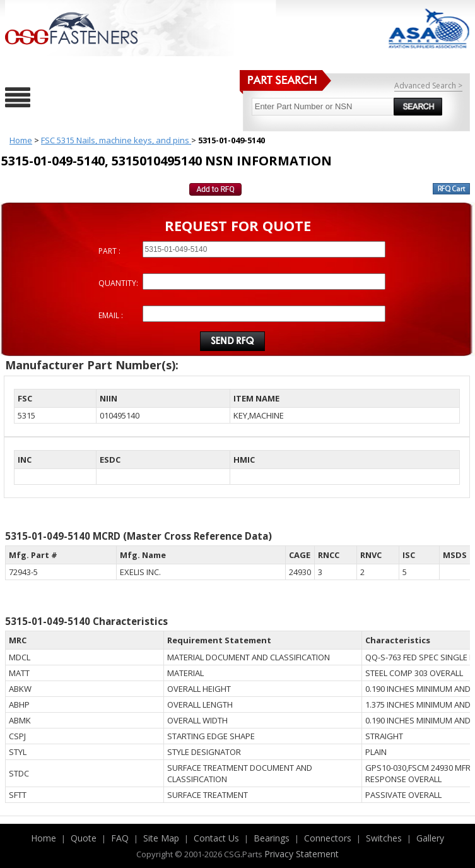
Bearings (272, 838)
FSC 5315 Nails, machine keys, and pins (116, 140)
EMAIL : (111, 315)
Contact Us (216, 838)
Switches (384, 838)
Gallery (430, 838)
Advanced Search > (428, 86)
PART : (109, 251)
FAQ (120, 838)
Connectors (328, 838)
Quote (84, 838)
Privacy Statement (302, 854)
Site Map (161, 838)
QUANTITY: (118, 283)
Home (21, 140)
